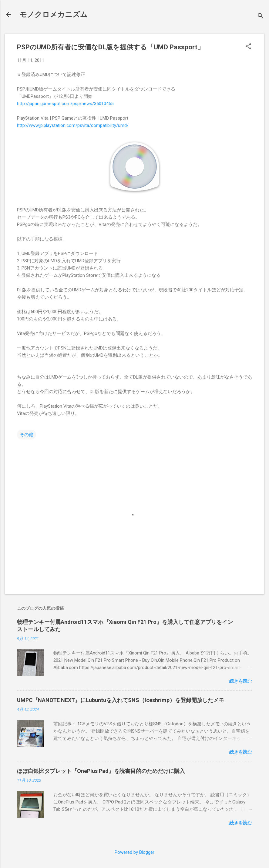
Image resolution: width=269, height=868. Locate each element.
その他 (27, 435)
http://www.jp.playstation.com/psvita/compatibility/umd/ (73, 125)
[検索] (261, 17)
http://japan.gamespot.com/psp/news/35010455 (65, 104)
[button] (248, 47)
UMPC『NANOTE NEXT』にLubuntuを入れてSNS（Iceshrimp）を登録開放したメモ (121, 700)
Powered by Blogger (134, 852)
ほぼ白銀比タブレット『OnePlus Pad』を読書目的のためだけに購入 (101, 771)
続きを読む (241, 681)
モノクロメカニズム (54, 15)
